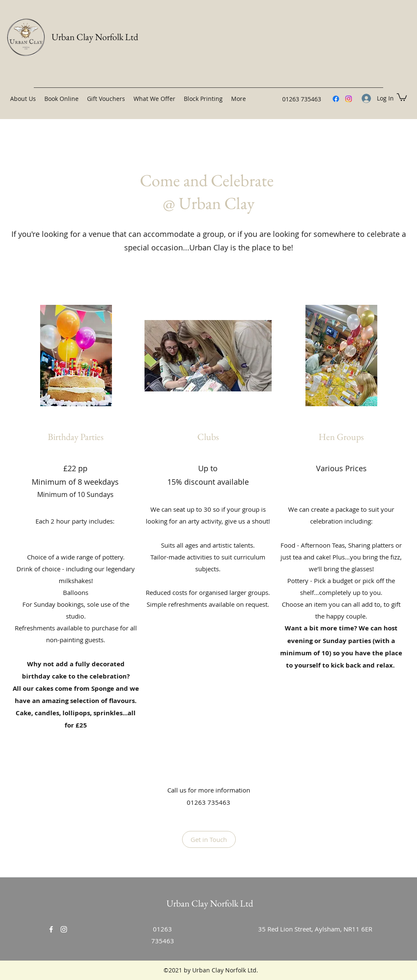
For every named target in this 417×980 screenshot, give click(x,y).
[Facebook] (336, 99)
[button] (402, 97)
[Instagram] (349, 99)
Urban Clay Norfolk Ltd (95, 37)
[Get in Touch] (209, 839)
